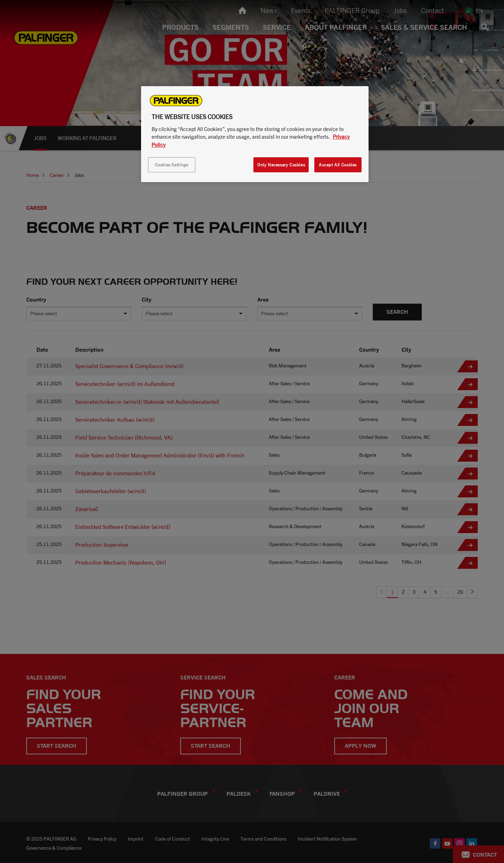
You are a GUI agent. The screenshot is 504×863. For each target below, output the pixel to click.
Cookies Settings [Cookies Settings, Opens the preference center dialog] (172, 165)
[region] (255, 134)
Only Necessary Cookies (281, 165)
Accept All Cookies (338, 165)
